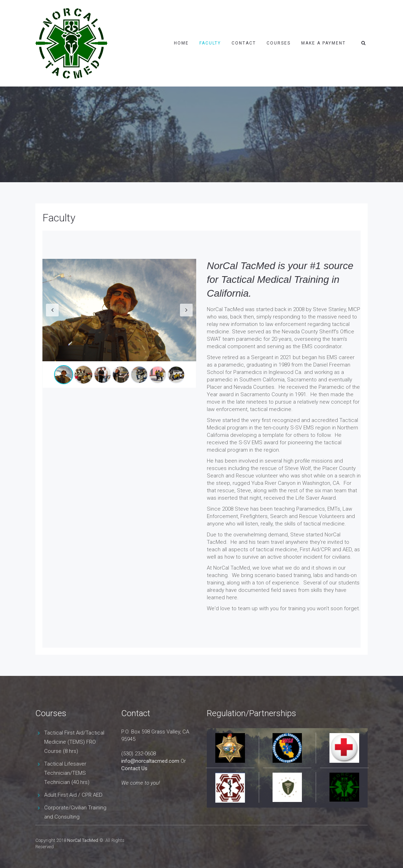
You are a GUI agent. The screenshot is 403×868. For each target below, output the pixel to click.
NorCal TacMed (83, 840)
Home (181, 43)
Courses (279, 43)
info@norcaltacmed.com (150, 761)
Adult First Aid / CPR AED (73, 795)
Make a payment (323, 43)
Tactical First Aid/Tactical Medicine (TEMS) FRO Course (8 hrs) (74, 742)
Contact (244, 43)
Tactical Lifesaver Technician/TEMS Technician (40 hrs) (67, 773)
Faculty (210, 43)
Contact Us (134, 768)
